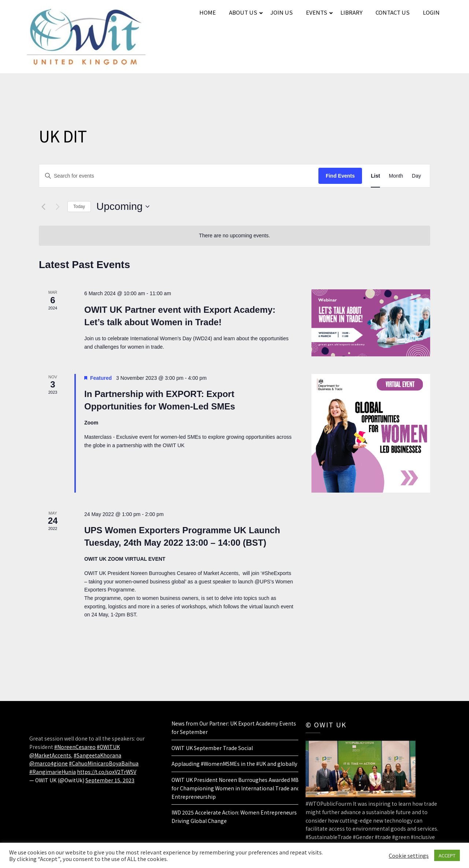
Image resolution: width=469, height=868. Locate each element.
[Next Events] (58, 207)
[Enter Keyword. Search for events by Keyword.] (179, 176)
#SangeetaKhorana (97, 755)
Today (79, 207)
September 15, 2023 (110, 780)
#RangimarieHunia (53, 772)
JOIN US (282, 12)
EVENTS (317, 12)
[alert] (234, 236)
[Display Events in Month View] (396, 176)
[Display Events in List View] (375, 176)
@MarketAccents (50, 755)
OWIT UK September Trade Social (212, 748)
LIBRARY (351, 12)
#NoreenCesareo (75, 747)
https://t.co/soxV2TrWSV (107, 772)
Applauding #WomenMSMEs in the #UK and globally (234, 764)
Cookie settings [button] (409, 856)
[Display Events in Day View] (416, 176)
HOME (208, 12)
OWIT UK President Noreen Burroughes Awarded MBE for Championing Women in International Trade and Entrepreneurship (237, 788)
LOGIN (431, 12)
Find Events (340, 176)
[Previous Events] (43, 207)
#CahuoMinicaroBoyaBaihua (104, 763)
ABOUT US (243, 12)
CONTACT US (393, 12)
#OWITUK (108, 747)
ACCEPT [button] (447, 855)
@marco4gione (49, 763)
